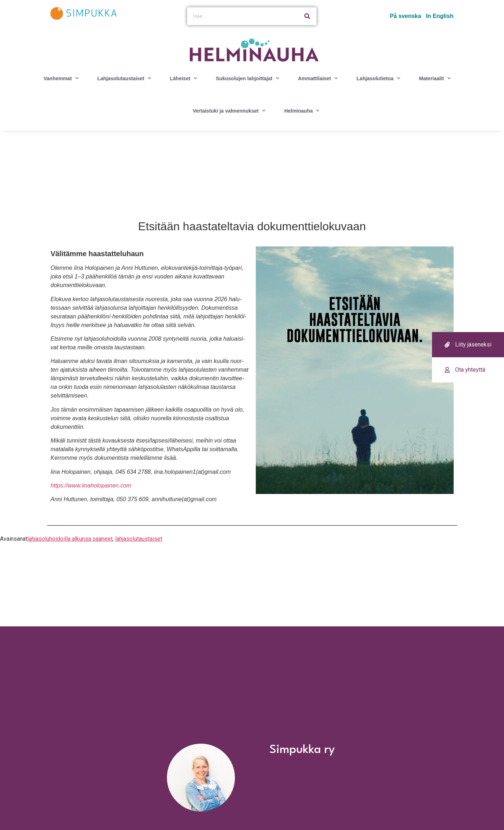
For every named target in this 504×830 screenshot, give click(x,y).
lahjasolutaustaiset (139, 539)
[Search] (307, 16)
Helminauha (302, 111)
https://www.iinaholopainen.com (91, 486)
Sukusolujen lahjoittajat (248, 78)
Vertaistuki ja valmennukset (229, 111)
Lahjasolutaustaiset (124, 78)
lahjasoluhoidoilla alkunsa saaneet (70, 539)
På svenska (405, 16)
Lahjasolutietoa (378, 78)
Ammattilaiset (318, 78)
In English (440, 16)
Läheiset (183, 78)
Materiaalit (435, 78)
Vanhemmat (61, 78)
